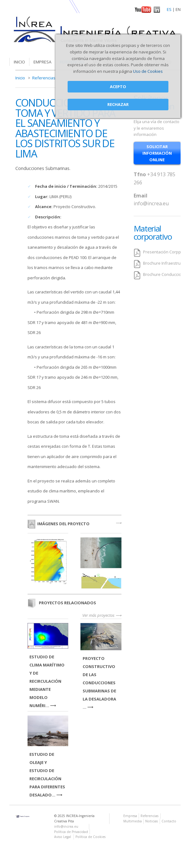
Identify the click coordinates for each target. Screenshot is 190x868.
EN (178, 9)
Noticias (151, 821)
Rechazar (118, 104)
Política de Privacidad (71, 832)
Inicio (19, 62)
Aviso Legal (63, 837)
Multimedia (133, 821)
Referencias (44, 78)
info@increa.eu (151, 203)
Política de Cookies (90, 837)
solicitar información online (157, 153)
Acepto (118, 87)
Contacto (169, 821)
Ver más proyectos (98, 615)
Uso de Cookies (148, 71)
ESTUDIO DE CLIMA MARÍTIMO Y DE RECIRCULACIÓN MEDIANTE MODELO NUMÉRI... (47, 681)
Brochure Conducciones (166, 274)
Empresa (42, 62)
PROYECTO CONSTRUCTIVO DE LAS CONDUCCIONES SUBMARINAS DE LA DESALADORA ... (99, 683)
